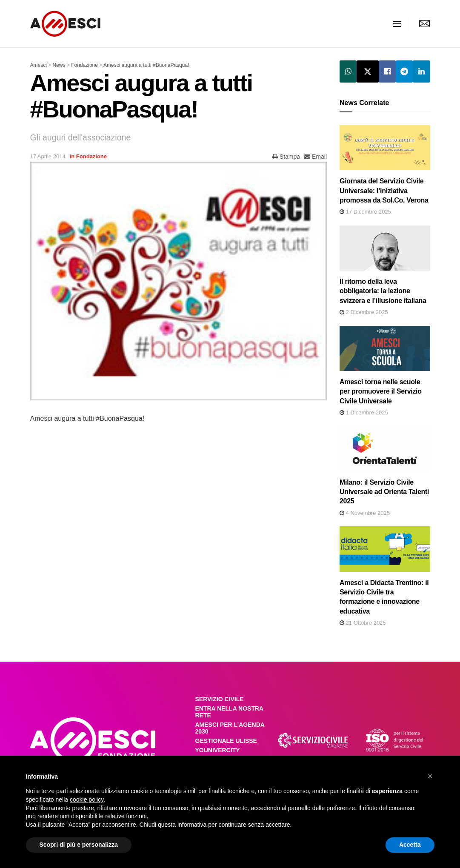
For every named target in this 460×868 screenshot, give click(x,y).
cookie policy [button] (87, 799)
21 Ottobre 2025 (363, 623)
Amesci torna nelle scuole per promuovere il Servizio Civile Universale (381, 391)
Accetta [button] (410, 845)
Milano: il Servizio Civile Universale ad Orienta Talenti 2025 (384, 492)
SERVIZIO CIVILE (220, 699)
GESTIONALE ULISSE (226, 741)
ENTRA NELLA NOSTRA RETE (229, 712)
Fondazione (91, 156)
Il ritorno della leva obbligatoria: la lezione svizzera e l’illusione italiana (383, 291)
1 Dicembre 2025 (364, 413)
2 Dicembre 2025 (364, 312)
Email (316, 157)
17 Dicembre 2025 (365, 212)
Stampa (286, 157)
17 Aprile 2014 (48, 156)
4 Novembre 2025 (365, 513)
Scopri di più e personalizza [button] (79, 845)
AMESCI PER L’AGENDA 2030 (230, 728)
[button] (430, 776)
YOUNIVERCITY (218, 750)
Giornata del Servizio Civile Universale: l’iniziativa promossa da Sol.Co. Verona (384, 191)
